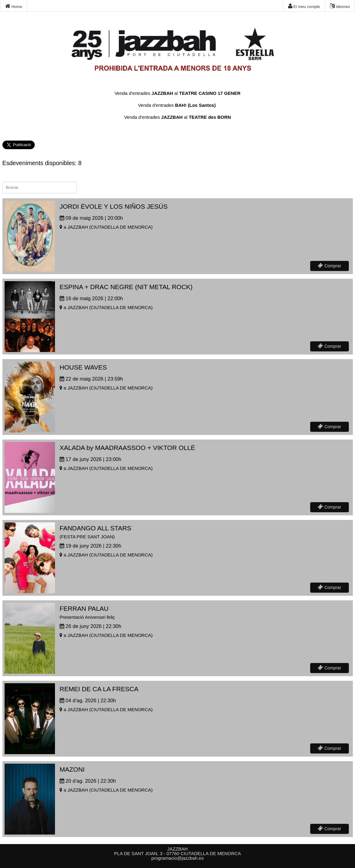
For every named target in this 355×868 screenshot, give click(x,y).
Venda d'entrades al (177, 93)
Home (14, 6)
